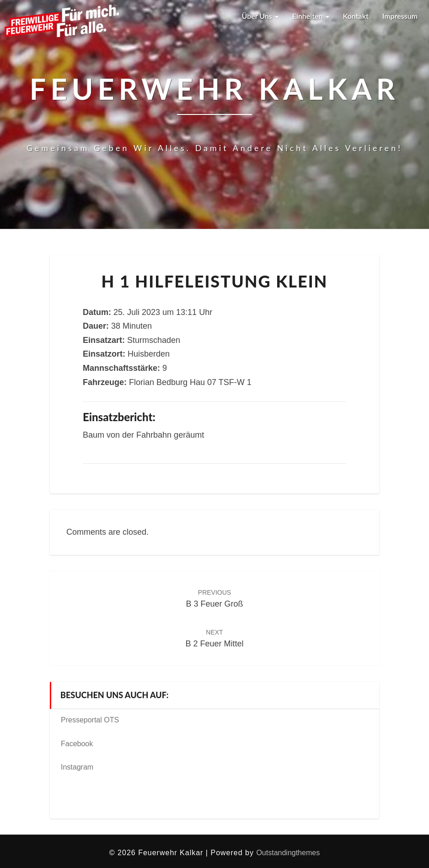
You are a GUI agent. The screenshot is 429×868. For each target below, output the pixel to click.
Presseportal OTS (90, 720)
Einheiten (311, 16)
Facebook (77, 744)
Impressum (400, 16)
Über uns (260, 16)
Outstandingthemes (288, 853)
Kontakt (356, 16)
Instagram (77, 767)
